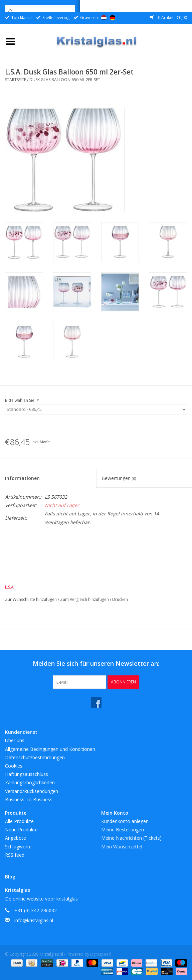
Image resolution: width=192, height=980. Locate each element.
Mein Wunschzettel (122, 847)
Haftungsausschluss (27, 774)
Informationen (22, 478)
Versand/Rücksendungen (32, 791)
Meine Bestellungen (123, 830)
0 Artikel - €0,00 (168, 18)
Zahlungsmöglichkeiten (30, 782)
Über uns (15, 740)
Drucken (120, 599)
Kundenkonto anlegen (125, 821)
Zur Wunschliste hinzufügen (31, 599)
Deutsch (113, 18)
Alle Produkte (19, 821)
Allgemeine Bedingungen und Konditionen (50, 749)
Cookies (14, 766)
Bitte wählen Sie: (22, 400)
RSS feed (15, 855)
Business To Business (29, 799)
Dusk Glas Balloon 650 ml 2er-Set (65, 80)
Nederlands (104, 18)
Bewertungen (119, 478)
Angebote (16, 838)
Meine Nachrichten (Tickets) (131, 838)
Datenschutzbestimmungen (35, 757)
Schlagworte (18, 847)
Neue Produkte (21, 830)
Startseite (16, 80)
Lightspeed (101, 954)
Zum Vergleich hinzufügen (85, 599)
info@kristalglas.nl (34, 920)
